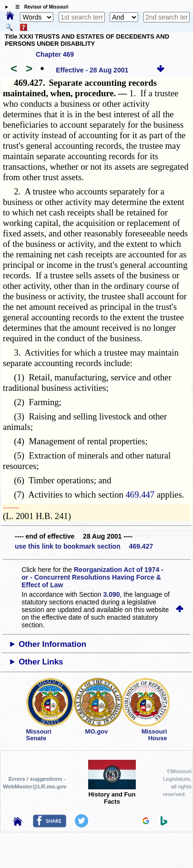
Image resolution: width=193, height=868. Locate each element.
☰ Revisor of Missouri (40, 7)
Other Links (41, 662)
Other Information (52, 644)
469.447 (140, 495)
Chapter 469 (55, 54)
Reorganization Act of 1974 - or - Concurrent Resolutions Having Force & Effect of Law (92, 577)
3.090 (112, 594)
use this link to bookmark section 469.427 (84, 546)
